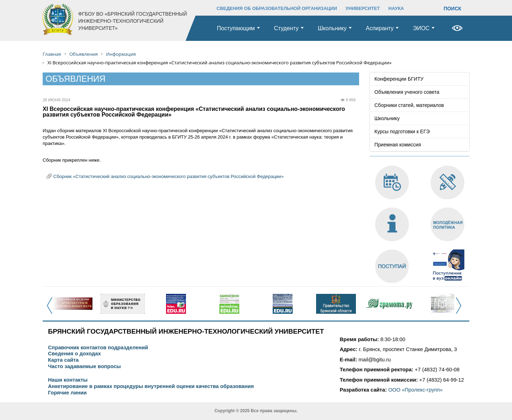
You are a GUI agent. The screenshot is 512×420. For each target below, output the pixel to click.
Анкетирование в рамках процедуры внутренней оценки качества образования (151, 386)
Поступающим (236, 28)
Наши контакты (68, 380)
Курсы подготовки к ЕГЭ (402, 131)
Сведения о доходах (74, 354)
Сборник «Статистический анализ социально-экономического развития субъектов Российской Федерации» (169, 176)
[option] (69, 304)
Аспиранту (380, 28)
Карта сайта (63, 360)
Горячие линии (67, 393)
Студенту (286, 28)
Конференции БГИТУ (399, 79)
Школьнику (332, 28)
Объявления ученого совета (407, 92)
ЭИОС (421, 28)
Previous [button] (52, 309)
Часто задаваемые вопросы (84, 367)
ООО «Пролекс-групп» (415, 390)
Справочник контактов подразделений (98, 348)
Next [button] (461, 309)
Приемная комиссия (398, 145)
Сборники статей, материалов (409, 105)
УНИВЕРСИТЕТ (363, 8)
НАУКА (396, 8)
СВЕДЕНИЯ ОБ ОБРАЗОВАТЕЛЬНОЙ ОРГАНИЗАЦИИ (277, 8)
